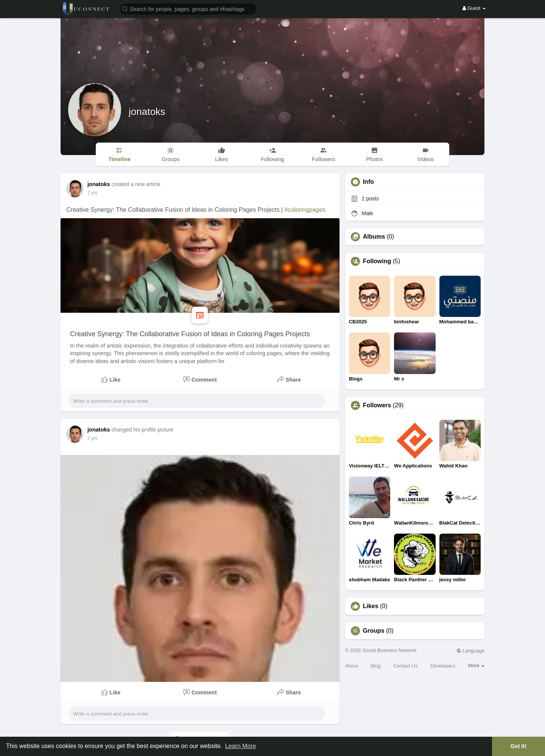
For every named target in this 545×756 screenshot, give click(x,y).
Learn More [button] (241, 746)
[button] (188, 9)
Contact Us (405, 666)
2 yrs (92, 193)
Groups (374, 631)
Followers (377, 405)
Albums (374, 237)
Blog (375, 666)
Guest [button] (474, 8)
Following (377, 261)
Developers (443, 666)
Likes (371, 606)
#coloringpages (305, 210)
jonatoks (147, 112)
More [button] (476, 665)
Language (470, 651)
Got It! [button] (519, 746)
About (352, 666)
